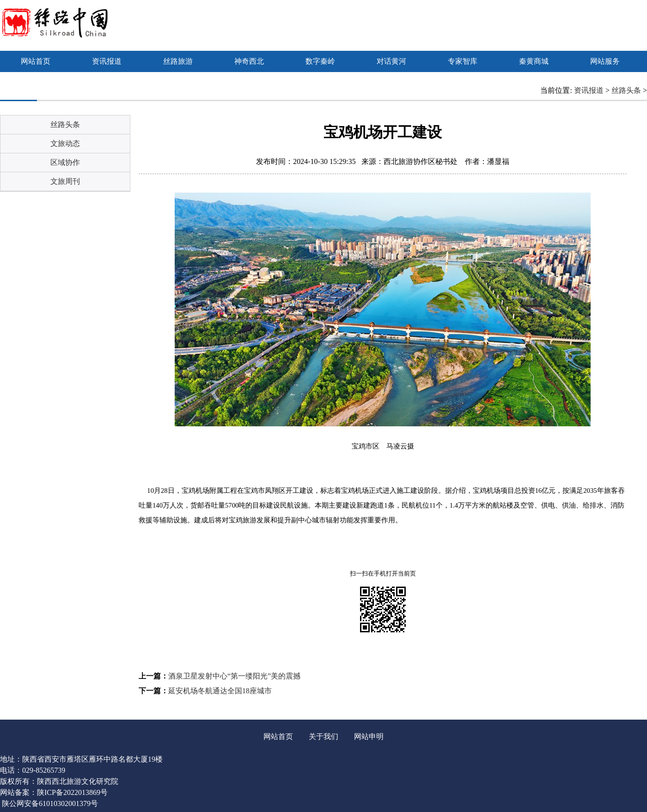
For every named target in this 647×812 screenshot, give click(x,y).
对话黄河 (391, 61)
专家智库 (463, 61)
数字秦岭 (320, 61)
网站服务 (605, 61)
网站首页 (36, 61)
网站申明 (369, 736)
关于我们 (323, 736)
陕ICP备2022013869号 (72, 792)
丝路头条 (626, 90)
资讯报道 (107, 61)
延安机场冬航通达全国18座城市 (220, 691)
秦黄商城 (534, 61)
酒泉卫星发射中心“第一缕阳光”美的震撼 (234, 676)
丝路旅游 (178, 61)
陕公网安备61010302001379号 (50, 803)
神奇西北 (249, 61)
